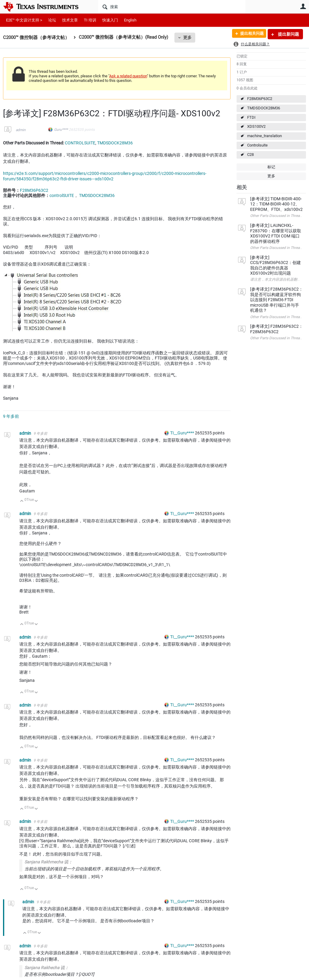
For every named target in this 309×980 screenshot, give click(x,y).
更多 (187, 37)
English (130, 20)
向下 (36, 501)
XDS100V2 (256, 126)
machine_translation (264, 136)
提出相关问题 (250, 34)
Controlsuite (257, 145)
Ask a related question (128, 76)
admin (21, 130)
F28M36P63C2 (260, 99)
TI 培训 (90, 20)
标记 (271, 167)
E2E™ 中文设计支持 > (24, 20)
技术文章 (70, 20)
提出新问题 (288, 34)
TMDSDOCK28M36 (264, 108)
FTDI (251, 117)
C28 (250, 155)
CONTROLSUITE (80, 143)
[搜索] (172, 7)
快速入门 (110, 20)
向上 (22, 501)
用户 (303, 6)
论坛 (52, 20)
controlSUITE (62, 195)
